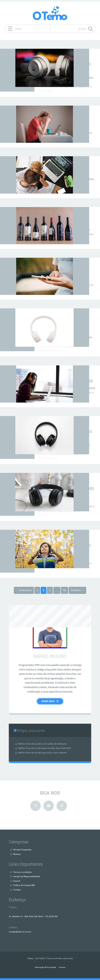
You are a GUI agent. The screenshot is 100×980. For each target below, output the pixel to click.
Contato (17, 890)
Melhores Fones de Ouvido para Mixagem (67, 434)
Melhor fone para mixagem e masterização (65, 491)
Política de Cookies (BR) (25, 885)
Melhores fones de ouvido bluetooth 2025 (66, 548)
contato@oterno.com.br (21, 932)
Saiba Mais (48, 701)
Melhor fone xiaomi (59, 121)
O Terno (30, 958)
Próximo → (77, 590)
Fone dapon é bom (58, 273)
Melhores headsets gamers (67, 380)
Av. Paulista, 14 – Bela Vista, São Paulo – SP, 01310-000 (37, 916)
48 (64, 590)
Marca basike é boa (59, 222)
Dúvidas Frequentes (24, 850)
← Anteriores (24, 590)
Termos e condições (23, 872)
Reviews (50, 55)
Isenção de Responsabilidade (28, 876)
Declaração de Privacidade (45, 967)
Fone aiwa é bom (57, 171)
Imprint (17, 881)
